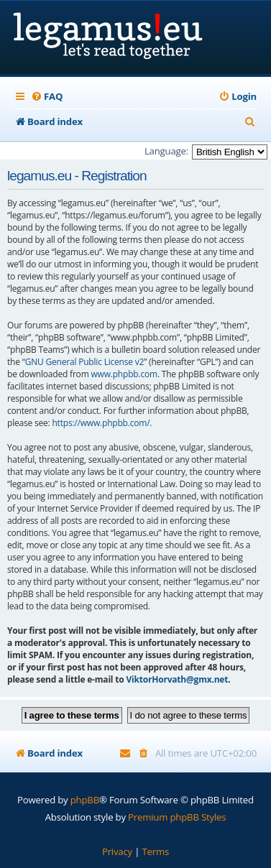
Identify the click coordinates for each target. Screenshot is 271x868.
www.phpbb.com (124, 374)
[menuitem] (47, 97)
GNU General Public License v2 (85, 362)
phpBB (85, 800)
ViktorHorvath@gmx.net (177, 679)
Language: (166, 151)
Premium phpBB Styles (177, 817)
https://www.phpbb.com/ (101, 423)
